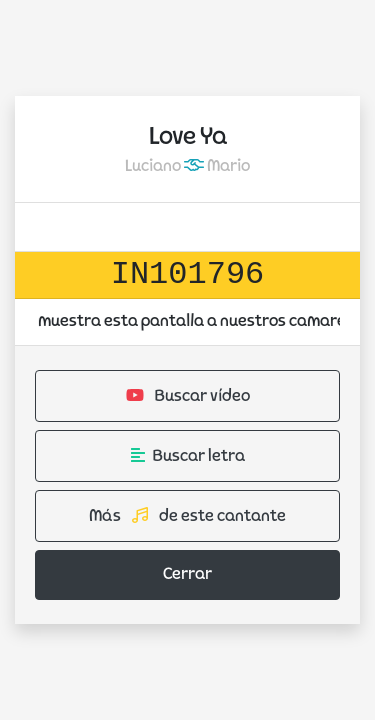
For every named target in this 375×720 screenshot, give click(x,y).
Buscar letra (188, 456)
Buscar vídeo (188, 396)
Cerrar (187, 575)
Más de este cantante (187, 516)
